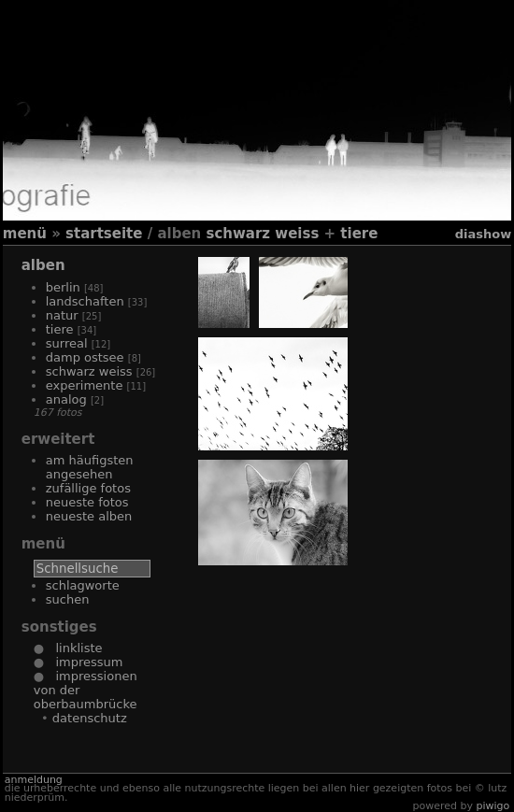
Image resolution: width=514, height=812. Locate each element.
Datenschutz (90, 718)
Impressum (83, 662)
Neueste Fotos (87, 502)
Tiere (359, 234)
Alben (43, 265)
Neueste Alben (89, 516)
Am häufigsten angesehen (90, 467)
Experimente (85, 385)
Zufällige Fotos (88, 488)
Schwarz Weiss (262, 234)
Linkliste (73, 648)
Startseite (104, 234)
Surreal (67, 343)
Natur (62, 315)
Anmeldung (34, 780)
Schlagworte (83, 585)
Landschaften (85, 301)
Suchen (68, 599)
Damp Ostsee (85, 357)
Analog (66, 399)
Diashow (483, 234)
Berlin (63, 287)
